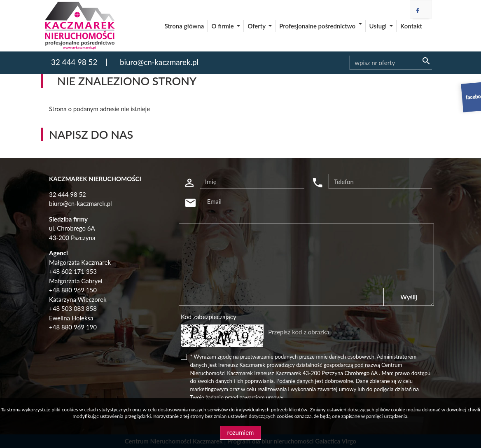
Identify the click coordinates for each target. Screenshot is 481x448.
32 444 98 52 (74, 62)
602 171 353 (79, 271)
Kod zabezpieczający (209, 317)
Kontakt (411, 26)
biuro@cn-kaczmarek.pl (159, 62)
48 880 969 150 (75, 290)
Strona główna (184, 26)
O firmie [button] (223, 26)
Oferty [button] (257, 26)
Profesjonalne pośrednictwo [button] (318, 26)
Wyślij (409, 297)
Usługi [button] (379, 26)
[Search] (391, 63)
